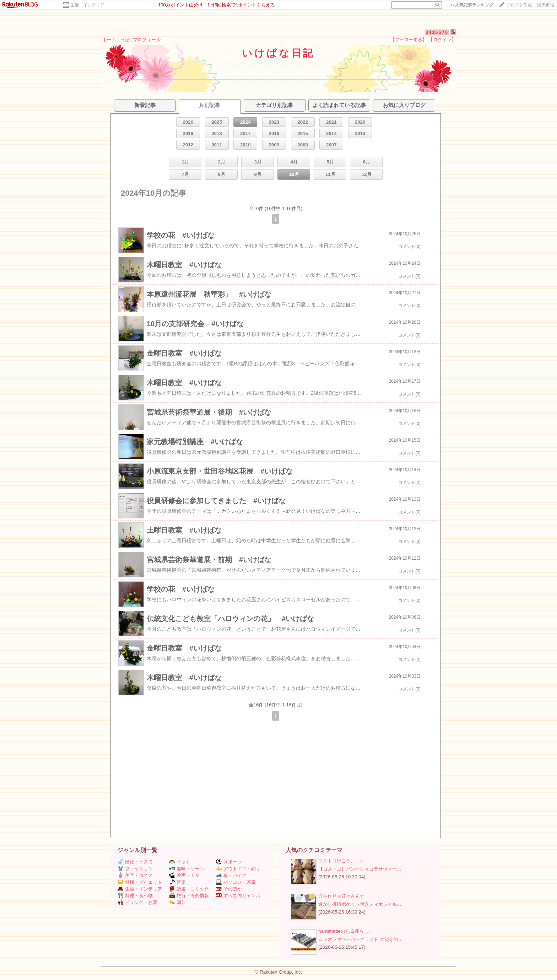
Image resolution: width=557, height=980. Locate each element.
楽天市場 (546, 5)
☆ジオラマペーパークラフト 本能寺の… (361, 939)
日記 (125, 40)
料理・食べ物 (135, 896)
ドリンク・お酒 (137, 902)
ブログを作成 (519, 5)
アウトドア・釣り (238, 869)
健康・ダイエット (140, 882)
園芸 (177, 902)
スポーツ (229, 862)
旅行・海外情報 (189, 896)
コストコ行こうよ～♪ (340, 861)
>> (472, 5)
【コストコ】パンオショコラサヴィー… (360, 869)
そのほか (229, 889)
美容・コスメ (135, 875)
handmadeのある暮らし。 (346, 931)
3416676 (437, 32)
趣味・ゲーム (187, 869)
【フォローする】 (409, 40)
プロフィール (147, 40)
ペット (180, 862)
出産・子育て (135, 862)
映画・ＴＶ (184, 875)
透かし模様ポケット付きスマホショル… (360, 904)
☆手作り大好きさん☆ (341, 896)
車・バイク (231, 875)
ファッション (135, 869)
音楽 (177, 882)
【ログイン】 (442, 40)
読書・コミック (189, 889)
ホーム (109, 40)
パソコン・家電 (236, 882)
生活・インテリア (87, 5)
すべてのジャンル (238, 896)
